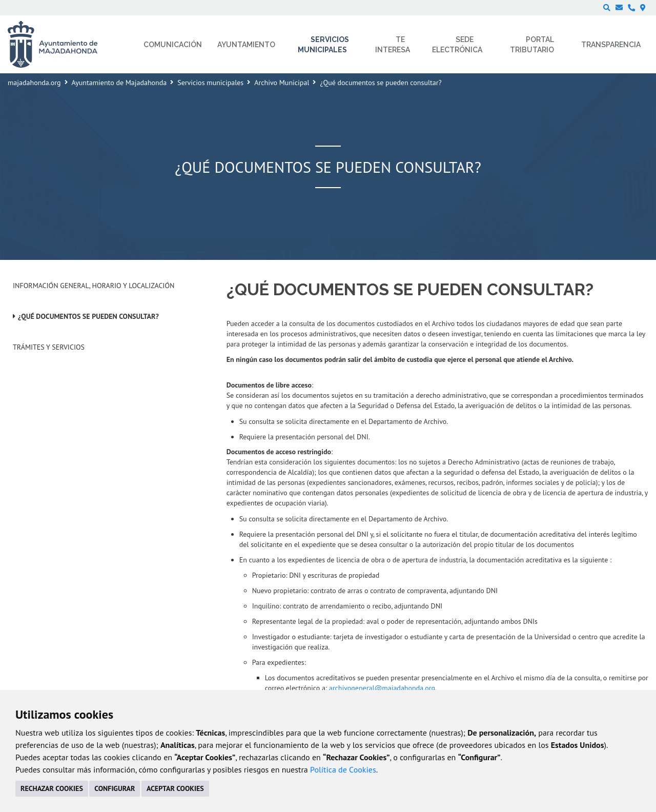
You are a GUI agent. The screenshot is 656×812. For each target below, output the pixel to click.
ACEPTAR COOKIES (175, 788)
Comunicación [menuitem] (173, 45)
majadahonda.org (34, 83)
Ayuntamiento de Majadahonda (119, 83)
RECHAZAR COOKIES (52, 788)
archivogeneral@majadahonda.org (382, 688)
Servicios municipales (210, 83)
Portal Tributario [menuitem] (532, 45)
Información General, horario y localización (94, 286)
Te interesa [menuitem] (393, 45)
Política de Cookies (343, 769)
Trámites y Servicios (49, 347)
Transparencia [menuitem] (611, 45)
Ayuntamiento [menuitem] (246, 45)
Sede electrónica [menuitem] (457, 45)
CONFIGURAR (115, 788)
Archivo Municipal (282, 83)
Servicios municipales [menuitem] (324, 45)
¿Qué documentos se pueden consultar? (88, 316)
